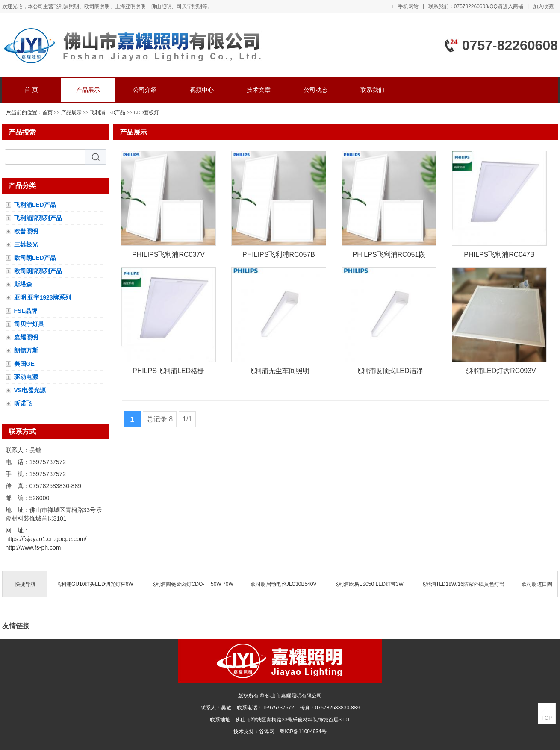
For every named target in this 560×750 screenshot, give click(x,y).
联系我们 (372, 90)
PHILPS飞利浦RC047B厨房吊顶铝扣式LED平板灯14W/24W (499, 256)
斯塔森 (23, 284)
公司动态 (315, 90)
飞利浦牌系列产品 (38, 218)
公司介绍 (145, 90)
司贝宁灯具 (29, 324)
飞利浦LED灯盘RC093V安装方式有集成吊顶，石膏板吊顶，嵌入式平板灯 (499, 372)
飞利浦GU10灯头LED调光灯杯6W (95, 584)
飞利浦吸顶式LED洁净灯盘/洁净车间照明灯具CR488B (389, 372)
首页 (47, 112)
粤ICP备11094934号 (303, 732)
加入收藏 (543, 6)
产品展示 (88, 90)
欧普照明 (26, 231)
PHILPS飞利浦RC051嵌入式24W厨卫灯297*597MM (389, 256)
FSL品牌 (26, 311)
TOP (547, 718)
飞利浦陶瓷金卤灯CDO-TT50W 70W (192, 584)
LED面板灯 (146, 112)
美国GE (24, 364)
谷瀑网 (267, 732)
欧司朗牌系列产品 (38, 271)
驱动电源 (26, 377)
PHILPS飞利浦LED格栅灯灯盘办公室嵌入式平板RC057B (168, 372)
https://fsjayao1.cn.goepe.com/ (46, 539)
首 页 (31, 90)
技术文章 (259, 90)
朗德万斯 (26, 350)
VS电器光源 (30, 390)
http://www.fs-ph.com (33, 547)
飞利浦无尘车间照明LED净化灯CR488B (279, 372)
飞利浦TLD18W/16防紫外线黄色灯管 (463, 584)
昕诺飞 (23, 403)
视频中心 (202, 90)
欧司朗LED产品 (35, 258)
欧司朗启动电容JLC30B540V (284, 584)
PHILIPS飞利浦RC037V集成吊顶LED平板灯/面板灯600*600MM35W (168, 256)
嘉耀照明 (26, 337)
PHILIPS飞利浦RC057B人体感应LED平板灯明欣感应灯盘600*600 (279, 256)
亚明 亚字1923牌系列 (43, 297)
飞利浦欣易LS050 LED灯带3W (368, 584)
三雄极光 (26, 244)
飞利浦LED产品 (108, 112)
